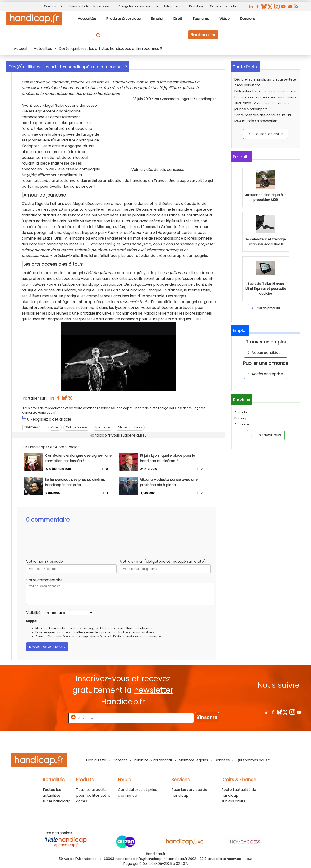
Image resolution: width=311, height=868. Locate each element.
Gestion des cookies (224, 6)
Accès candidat (263, 353)
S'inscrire (207, 717)
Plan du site (197, 6)
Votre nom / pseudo (45, 561)
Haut (249, 859)
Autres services (174, 6)
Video (55, 427)
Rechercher (203, 35)
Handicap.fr (178, 859)
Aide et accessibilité (75, 6)
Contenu (50, 6)
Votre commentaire (44, 580)
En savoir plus (265, 435)
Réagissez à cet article (51, 419)
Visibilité (33, 613)
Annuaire (242, 424)
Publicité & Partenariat (153, 760)
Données (222, 760)
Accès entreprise (265, 374)
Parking (240, 418)
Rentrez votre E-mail (49, 718)
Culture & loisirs (77, 427)
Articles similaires (130, 427)
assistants (147, 632)
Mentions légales (194, 760)
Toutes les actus (265, 134)
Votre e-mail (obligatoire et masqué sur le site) (163, 561)
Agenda (241, 412)
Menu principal (104, 6)
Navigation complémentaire (139, 6)
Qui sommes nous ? (253, 760)
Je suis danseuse (169, 170)
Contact (120, 760)
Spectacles (103, 427)
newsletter (154, 690)
